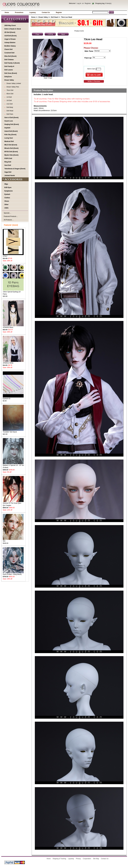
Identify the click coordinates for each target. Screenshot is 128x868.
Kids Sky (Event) (10, 135)
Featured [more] (11, 225)
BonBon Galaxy (10, 46)
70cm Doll (9, 90)
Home (7, 12)
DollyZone (8, 77)
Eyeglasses (9, 191)
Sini (13, 540)
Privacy (78, 859)
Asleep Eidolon (10, 43)
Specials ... (8, 213)
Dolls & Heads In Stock (13, 29)
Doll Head (54, 17)
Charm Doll (8, 49)
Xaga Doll (8, 172)
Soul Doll (8, 165)
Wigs (6, 184)
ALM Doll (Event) (10, 36)
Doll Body (9, 107)
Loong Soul (9, 138)
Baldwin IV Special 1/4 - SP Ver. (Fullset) (14, 466)
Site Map (96, 859)
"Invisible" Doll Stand (13, 431)
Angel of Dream (10, 39)
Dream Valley (43, 17)
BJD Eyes (8, 187)
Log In (79, 3)
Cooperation (87, 859)
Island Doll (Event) (11, 131)
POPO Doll (8, 158)
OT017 (13, 255)
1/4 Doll (9, 97)
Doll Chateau (9, 60)
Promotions (19, 12)
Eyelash (7, 194)
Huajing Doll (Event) (12, 124)
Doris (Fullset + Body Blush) (13, 574)
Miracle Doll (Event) (11, 148)
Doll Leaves (9, 70)
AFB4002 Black (13, 327)
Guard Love (9, 121)
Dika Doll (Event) (10, 56)
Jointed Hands (10, 175)
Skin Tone (89, 51)
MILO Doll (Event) (11, 145)
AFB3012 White (13, 362)
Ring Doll (8, 162)
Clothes (7, 198)
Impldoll (7, 128)
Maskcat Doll (9, 141)
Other (6, 205)
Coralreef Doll (9, 53)
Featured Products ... (11, 216)
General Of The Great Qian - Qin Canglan (13, 503)
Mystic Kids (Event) (11, 155)
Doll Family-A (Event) (12, 63)
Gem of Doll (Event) (11, 118)
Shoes (7, 201)
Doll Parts (9, 114)
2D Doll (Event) (10, 32)
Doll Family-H (9, 66)
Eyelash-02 (13, 398)
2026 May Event (10, 26)
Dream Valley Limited (13, 83)
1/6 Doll (9, 100)
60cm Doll (9, 94)
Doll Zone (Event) (11, 73)
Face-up (88, 58)
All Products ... (9, 220)
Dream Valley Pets (12, 87)
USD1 (6, 208)
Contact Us (46, 12)
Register (88, 3)
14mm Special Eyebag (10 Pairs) (13, 292)
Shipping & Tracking (59, 859)
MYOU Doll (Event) (11, 152)
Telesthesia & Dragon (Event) (15, 169)
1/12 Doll (9, 104)
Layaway (33, 12)
